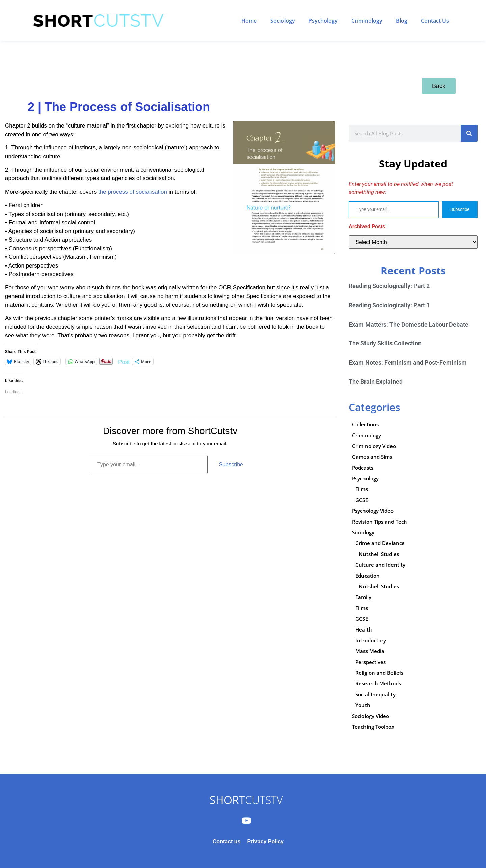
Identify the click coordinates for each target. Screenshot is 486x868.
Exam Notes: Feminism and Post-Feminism (408, 362)
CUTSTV (246, 800)
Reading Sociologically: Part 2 (389, 286)
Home (249, 21)
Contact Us (435, 21)
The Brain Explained (376, 381)
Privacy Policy (265, 842)
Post (124, 361)
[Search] (469, 133)
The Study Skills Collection (385, 343)
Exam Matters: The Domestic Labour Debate (409, 324)
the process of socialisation (133, 192)
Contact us (227, 842)
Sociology (283, 21)
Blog (402, 21)
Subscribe (231, 464)
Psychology (323, 21)
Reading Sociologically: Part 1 (389, 305)
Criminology (367, 21)
